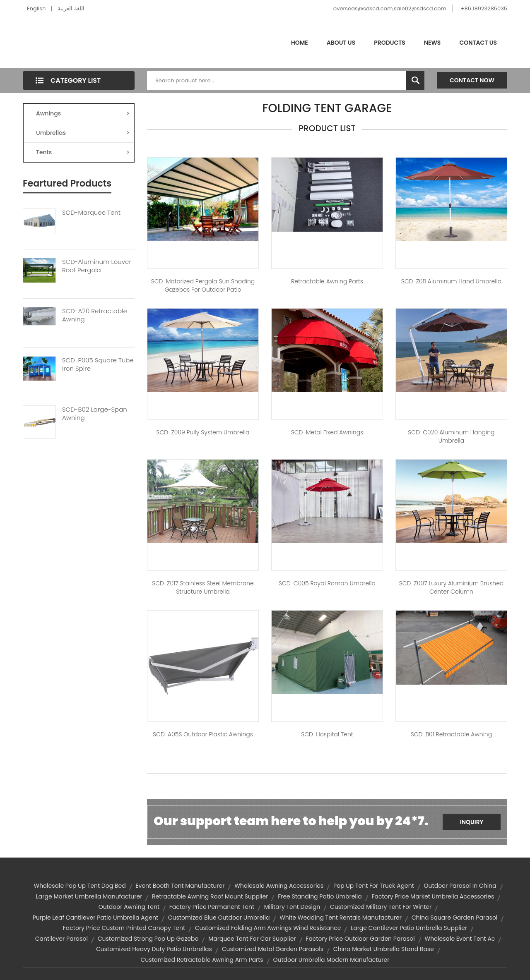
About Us (341, 43)
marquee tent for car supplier (252, 939)
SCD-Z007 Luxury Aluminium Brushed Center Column (452, 587)
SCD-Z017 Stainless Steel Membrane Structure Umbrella (203, 587)
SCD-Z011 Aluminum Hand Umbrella (451, 281)
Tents (83, 152)
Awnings (83, 113)
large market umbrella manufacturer (89, 896)
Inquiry (472, 822)
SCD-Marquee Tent (91, 213)
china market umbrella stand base (384, 949)
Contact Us (478, 43)
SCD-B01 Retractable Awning (451, 734)
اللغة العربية (71, 8)
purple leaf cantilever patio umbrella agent (95, 918)
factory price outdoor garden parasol (360, 939)
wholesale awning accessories (279, 886)
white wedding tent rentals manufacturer (341, 918)
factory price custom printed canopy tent (124, 928)
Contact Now (472, 80)
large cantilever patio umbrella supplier (409, 928)
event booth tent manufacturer (180, 886)
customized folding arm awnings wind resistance (268, 928)
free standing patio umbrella (320, 896)
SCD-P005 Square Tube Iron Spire (98, 364)
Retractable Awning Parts (327, 281)
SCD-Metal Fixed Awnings (327, 432)
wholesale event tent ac (460, 939)
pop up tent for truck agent (374, 886)
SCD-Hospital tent (327, 734)
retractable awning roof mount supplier (210, 896)
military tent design (292, 907)
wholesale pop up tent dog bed (80, 886)
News (432, 43)
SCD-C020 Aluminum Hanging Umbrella (451, 436)
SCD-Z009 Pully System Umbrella (203, 432)
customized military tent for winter (381, 907)
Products (390, 43)
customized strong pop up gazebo (148, 939)
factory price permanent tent (212, 907)
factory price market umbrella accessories (433, 896)
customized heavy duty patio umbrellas (154, 949)
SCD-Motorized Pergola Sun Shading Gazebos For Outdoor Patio (203, 285)
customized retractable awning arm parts (202, 960)
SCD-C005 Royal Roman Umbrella (327, 583)
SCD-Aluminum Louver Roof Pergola (97, 266)
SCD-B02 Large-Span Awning (95, 414)
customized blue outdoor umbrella (219, 918)
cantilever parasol (61, 939)
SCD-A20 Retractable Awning (95, 315)
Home (300, 43)
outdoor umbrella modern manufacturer (331, 960)
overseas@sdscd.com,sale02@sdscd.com (390, 8)
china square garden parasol (455, 918)
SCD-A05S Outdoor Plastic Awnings (203, 734)
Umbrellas (83, 133)
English (36, 8)
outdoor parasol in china (460, 886)
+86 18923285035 (484, 8)
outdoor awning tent (129, 907)
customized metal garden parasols (273, 949)
